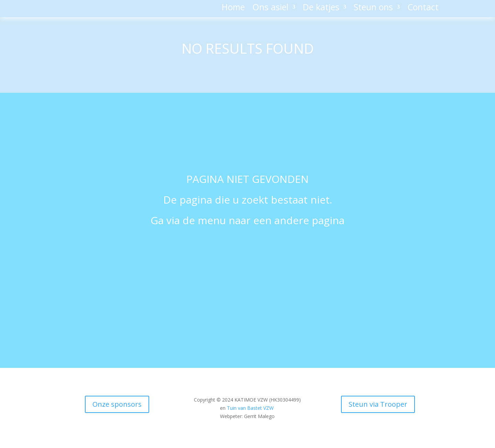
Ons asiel (270, 8)
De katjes (321, 8)
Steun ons (373, 8)
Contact (423, 8)
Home (233, 8)
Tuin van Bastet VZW (250, 408)
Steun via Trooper (378, 404)
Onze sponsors (117, 404)
